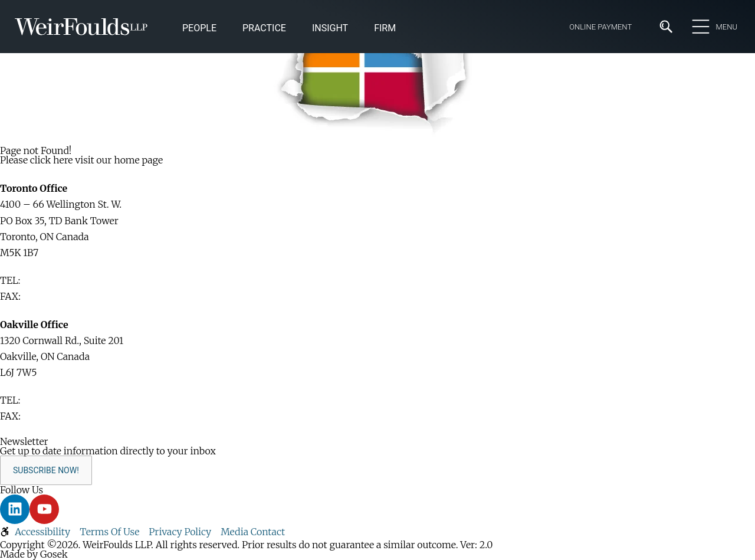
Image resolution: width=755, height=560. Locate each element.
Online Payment (600, 27)
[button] (330, 29)
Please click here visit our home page (81, 160)
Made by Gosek (34, 554)
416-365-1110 (50, 280)
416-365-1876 (52, 296)
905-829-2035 (54, 416)
